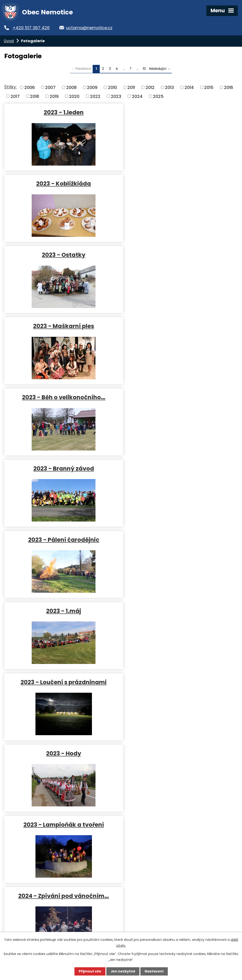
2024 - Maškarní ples (176, 540)
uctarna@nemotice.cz (92, 28)
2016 (229, 87)
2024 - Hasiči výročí (62, 753)
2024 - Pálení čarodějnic (62, 682)
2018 (35, 96)
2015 (209, 87)
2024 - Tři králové (62, 540)
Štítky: (11, 87)
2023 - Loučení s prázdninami (62, 397)
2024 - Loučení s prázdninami (176, 753)
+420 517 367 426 (32, 28)
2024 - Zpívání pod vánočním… (176, 468)
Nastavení (154, 971)
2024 (137, 96)
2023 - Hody (176, 397)
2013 (169, 87)
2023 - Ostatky (62, 183)
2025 (158, 96)
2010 (112, 87)
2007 (50, 87)
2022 (95, 96)
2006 (30, 87)
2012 (150, 87)
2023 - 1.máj (176, 326)
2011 (131, 87)
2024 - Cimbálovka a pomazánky (62, 611)
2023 (116, 96)
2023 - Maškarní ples (176, 183)
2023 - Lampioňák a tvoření (62, 468)
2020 (74, 96)
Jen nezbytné (123, 971)
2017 (15, 96)
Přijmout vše (90, 971)
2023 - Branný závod (176, 255)
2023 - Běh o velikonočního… (62, 255)
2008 (71, 87)
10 (144, 69)
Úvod (9, 41)
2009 (92, 87)
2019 (54, 96)
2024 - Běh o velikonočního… (176, 611)
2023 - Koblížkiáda (176, 112)
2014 (189, 87)
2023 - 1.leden (62, 112)
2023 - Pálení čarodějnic (62, 326)
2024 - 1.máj (176, 682)
